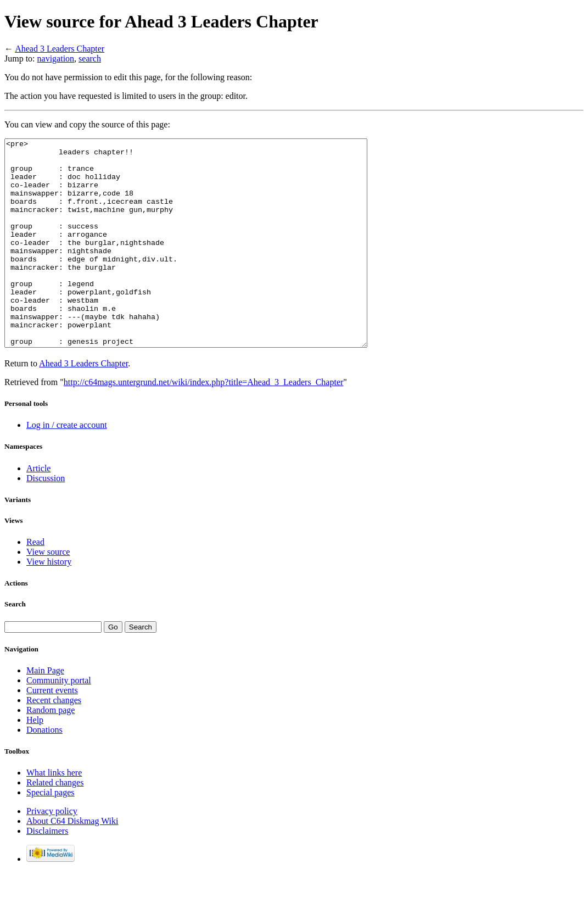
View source (48, 593)
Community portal (59, 721)
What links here (54, 814)
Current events (52, 731)
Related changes (55, 824)
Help (35, 761)
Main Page (45, 712)
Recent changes (54, 741)
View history (49, 603)
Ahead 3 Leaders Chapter (60, 49)
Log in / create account (67, 466)
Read (35, 583)
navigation (56, 58)
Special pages (51, 834)
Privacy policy (52, 852)
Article (38, 509)
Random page (51, 751)
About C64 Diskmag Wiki (72, 862)
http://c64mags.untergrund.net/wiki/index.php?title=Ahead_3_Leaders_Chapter (204, 423)
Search (15, 645)
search (90, 58)
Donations (44, 771)
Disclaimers (47, 872)
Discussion (46, 519)
